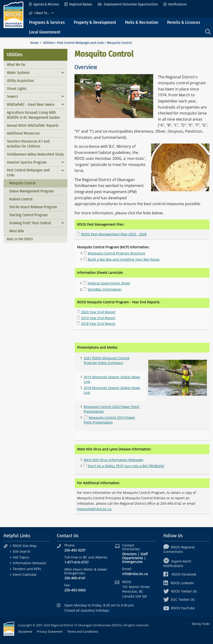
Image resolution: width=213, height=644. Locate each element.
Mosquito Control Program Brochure (116, 253)
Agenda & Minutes (44, 4)
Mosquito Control (22, 183)
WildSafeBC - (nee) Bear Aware (31, 104)
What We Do (16, 65)
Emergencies (132, 562)
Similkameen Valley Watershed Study (35, 154)
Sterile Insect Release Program (33, 207)
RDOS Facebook (180, 574)
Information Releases (30, 563)
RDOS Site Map (25, 546)
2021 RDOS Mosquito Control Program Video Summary (107, 360)
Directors (129, 554)
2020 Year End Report (98, 312)
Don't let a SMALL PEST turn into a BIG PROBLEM (126, 466)
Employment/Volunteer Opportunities (128, 4)
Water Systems (18, 73)
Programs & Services (47, 23)
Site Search (22, 551)
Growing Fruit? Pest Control (30, 223)
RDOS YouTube (179, 608)
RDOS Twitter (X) (180, 591)
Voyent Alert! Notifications (177, 563)
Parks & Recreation (142, 23)
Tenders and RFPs (27, 569)
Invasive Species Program (27, 162)
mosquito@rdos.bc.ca (94, 509)
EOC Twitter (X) (179, 600)
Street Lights (17, 89)
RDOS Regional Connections (179, 549)
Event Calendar (25, 574)
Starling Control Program (28, 215)
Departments (133, 558)
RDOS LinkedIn (179, 583)
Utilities (49, 43)
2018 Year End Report (98, 324)
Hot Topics (21, 557)
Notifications (175, 4)
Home (34, 43)
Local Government (45, 32)
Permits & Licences (184, 23)
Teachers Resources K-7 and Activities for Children (28, 144)
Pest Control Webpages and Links (81, 43)
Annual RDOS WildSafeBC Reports (33, 125)
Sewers (12, 96)
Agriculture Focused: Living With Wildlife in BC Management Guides (33, 115)
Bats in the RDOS (20, 239)
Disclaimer (25, 631)
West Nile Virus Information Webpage (113, 460)
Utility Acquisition (20, 81)
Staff (144, 554)
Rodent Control (21, 199)
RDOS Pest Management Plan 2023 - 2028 (114, 234)
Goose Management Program (31, 191)
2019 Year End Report (98, 318)
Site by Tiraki (201, 624)
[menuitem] (44, 4)
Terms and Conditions (83, 631)
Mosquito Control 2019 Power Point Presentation (109, 420)
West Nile (17, 231)
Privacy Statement (50, 631)
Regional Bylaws (78, 4)
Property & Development (95, 23)
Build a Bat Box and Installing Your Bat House (124, 259)
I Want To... (39, 13)
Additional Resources (23, 133)
